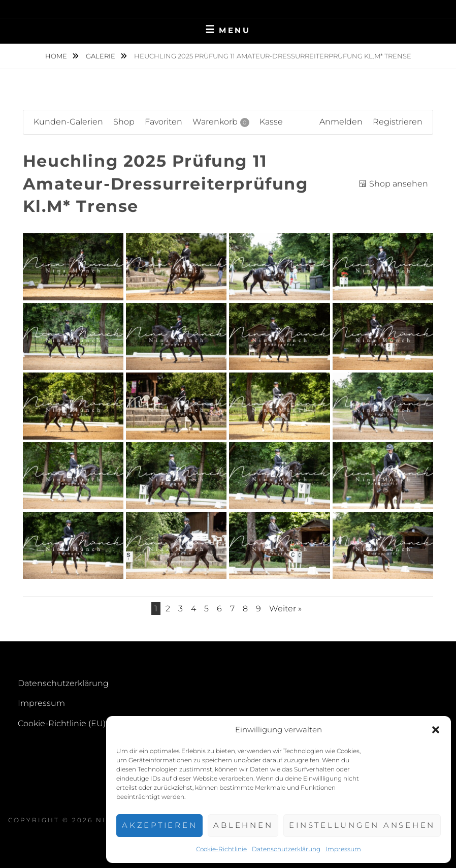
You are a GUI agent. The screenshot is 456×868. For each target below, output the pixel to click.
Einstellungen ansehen (362, 825)
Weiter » (285, 609)
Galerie (101, 56)
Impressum (343, 849)
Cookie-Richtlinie (221, 849)
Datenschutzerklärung (286, 849)
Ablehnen (243, 825)
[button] (436, 730)
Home (57, 56)
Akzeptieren (159, 825)
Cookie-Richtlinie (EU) (62, 723)
